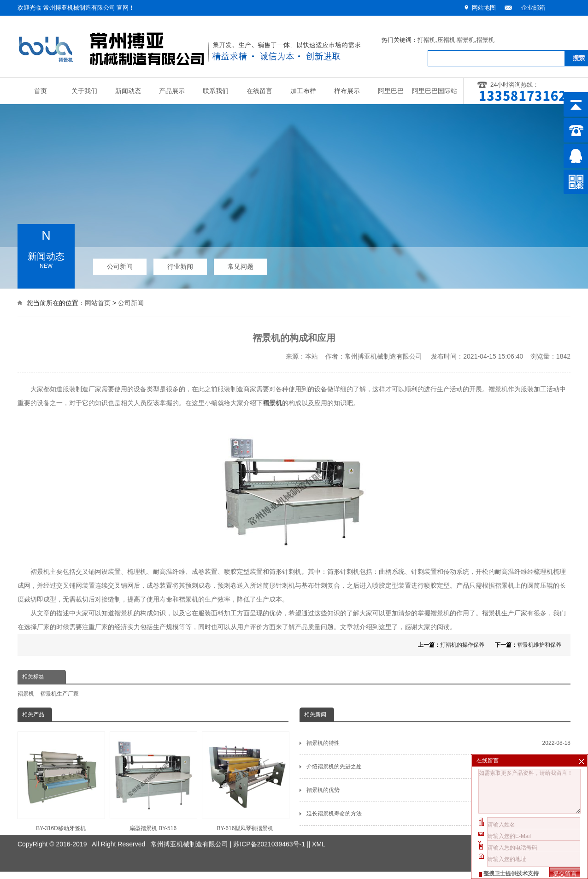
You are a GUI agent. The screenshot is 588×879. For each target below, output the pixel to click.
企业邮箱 (533, 8)
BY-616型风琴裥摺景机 (245, 782)
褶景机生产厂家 (505, 613)
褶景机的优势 (438, 790)
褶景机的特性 (438, 743)
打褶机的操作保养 (462, 645)
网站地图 (484, 8)
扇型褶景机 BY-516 (153, 782)
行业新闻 (180, 263)
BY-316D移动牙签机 (61, 782)
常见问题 (241, 263)
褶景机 (466, 40)
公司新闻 (120, 263)
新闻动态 (128, 91)
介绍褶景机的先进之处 (438, 767)
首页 (41, 91)
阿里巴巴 (391, 91)
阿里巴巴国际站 (435, 91)
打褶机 (426, 40)
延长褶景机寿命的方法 (438, 814)
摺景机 (485, 40)
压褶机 (446, 40)
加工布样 (303, 91)
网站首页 (98, 301)
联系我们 (216, 91)
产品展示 (172, 91)
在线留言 (259, 91)
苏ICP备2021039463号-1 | (271, 828)
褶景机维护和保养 (539, 645)
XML (319, 828)
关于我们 (84, 91)
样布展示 (347, 91)
